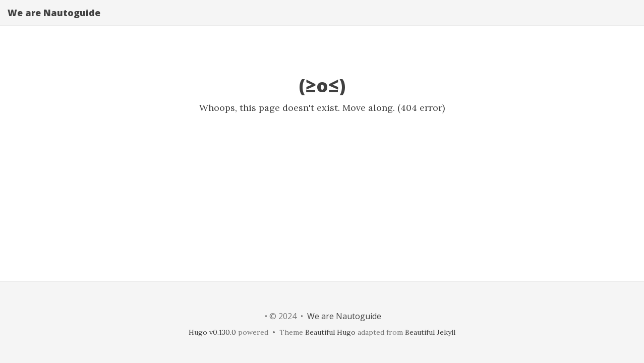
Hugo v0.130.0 (212, 332)
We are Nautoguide (54, 23)
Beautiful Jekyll (430, 332)
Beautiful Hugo (330, 332)
